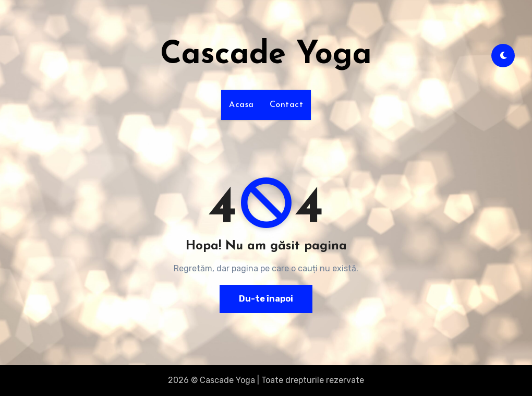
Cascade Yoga (266, 55)
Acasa (241, 105)
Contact (287, 105)
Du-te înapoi (266, 299)
